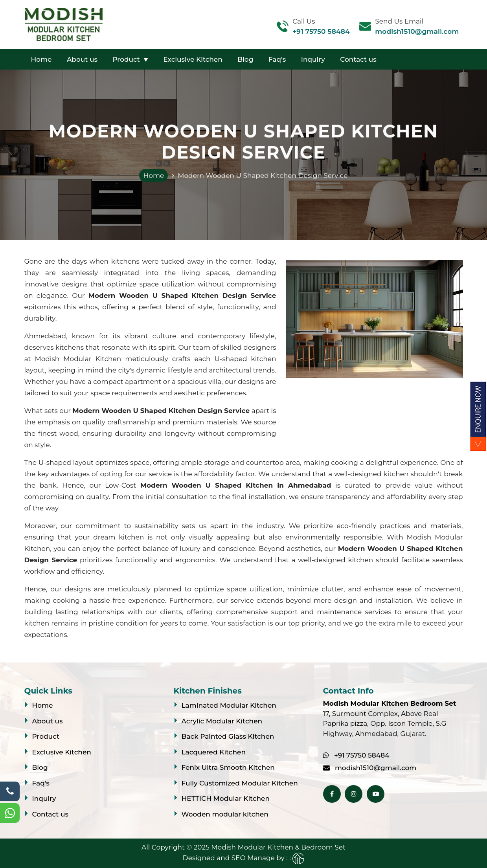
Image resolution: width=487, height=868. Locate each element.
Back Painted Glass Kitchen (228, 736)
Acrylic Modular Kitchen (222, 721)
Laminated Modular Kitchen (229, 705)
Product (126, 59)
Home (41, 59)
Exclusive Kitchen (193, 59)
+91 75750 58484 (321, 31)
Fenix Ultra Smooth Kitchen (228, 767)
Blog (245, 59)
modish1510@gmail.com (417, 31)
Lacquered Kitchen (214, 752)
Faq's (277, 59)
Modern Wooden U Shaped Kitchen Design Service (263, 176)
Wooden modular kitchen (225, 814)
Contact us (358, 59)
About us (82, 59)
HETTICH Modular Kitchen (226, 798)
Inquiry (313, 59)
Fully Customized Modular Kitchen (240, 783)
